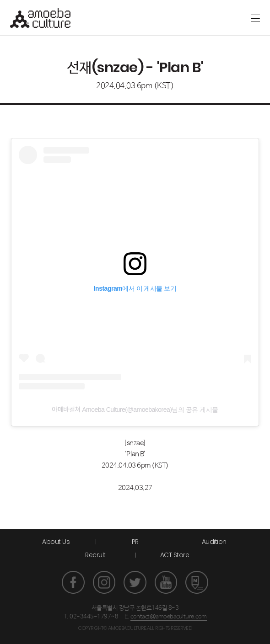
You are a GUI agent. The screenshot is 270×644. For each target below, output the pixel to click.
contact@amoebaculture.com (169, 617)
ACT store (221, 18)
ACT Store (175, 555)
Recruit (95, 555)
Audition (214, 542)
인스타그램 (104, 582)
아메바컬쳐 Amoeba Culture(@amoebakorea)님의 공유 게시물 (135, 410)
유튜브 (166, 582)
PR (135, 542)
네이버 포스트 (197, 582)
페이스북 (73, 582)
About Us (56, 542)
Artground (207, 18)
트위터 (135, 582)
